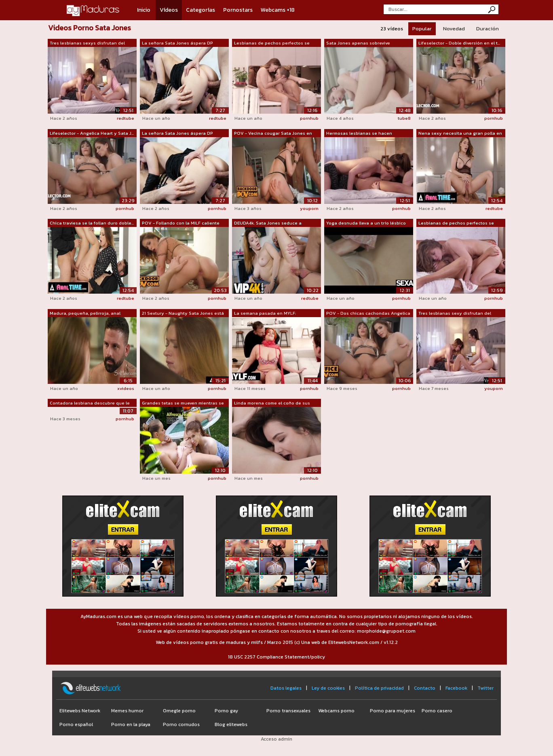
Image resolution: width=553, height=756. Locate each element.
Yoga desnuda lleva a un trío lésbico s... (366, 223)
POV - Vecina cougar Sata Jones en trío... (273, 133)
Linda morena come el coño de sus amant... (272, 403)
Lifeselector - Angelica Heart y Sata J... (92, 133)
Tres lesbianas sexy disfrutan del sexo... (455, 313)
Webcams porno (336, 711)
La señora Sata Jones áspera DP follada (177, 43)
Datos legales (286, 688)
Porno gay (226, 711)
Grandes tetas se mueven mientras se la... (183, 403)
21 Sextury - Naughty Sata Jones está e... (183, 313)
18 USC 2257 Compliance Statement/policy (276, 657)
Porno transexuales (288, 711)
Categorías (201, 10)
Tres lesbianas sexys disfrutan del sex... (87, 43)
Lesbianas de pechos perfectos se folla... (272, 43)
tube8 (404, 118)
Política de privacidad (379, 688)
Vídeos (169, 10)
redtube (126, 118)
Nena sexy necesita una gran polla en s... (460, 133)
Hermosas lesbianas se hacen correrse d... (359, 133)
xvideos (126, 388)
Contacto (425, 688)
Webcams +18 (278, 10)
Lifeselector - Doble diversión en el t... (459, 43)
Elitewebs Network (80, 711)
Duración (488, 29)
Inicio (144, 10)
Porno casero (437, 711)
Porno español (76, 724)
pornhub (309, 118)
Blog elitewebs (231, 724)
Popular (422, 29)
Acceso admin (276, 739)
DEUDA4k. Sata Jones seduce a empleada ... (268, 223)
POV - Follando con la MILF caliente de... (181, 223)
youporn (309, 208)
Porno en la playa (131, 724)
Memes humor (127, 711)
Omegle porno (179, 711)
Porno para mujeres (393, 711)
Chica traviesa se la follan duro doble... (92, 223)
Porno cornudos (181, 724)
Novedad (454, 29)
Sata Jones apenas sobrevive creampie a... (358, 43)
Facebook (456, 688)
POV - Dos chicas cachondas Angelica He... (368, 313)
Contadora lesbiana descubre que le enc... (90, 403)
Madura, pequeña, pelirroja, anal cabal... (85, 313)
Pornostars (238, 10)
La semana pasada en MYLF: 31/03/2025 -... (265, 313)
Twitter (485, 688)
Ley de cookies (328, 688)
